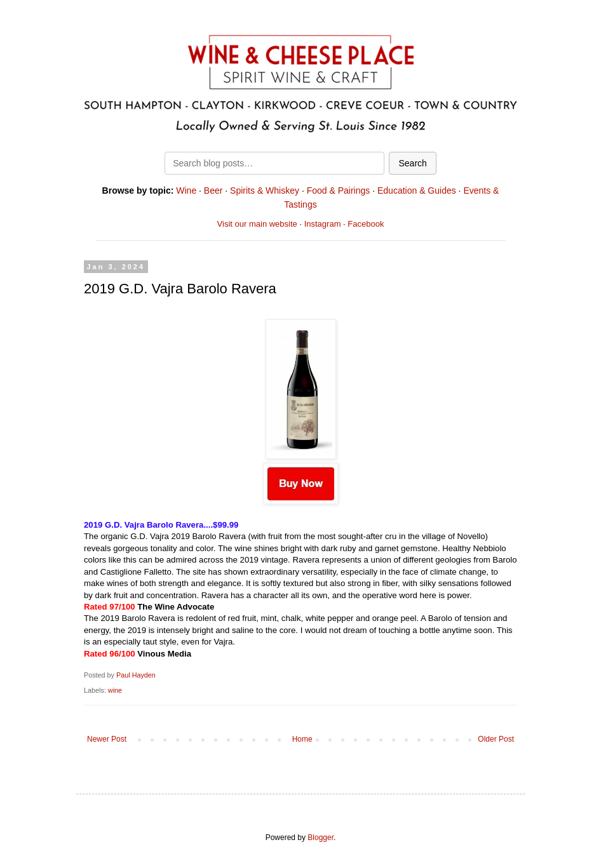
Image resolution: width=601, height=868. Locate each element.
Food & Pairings (339, 190)
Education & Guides (417, 190)
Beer (213, 190)
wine (115, 690)
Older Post (496, 739)
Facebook (366, 224)
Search (412, 163)
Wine (186, 190)
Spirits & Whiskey (265, 190)
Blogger (321, 838)
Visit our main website (257, 224)
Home (302, 739)
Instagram (323, 224)
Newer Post (107, 739)
